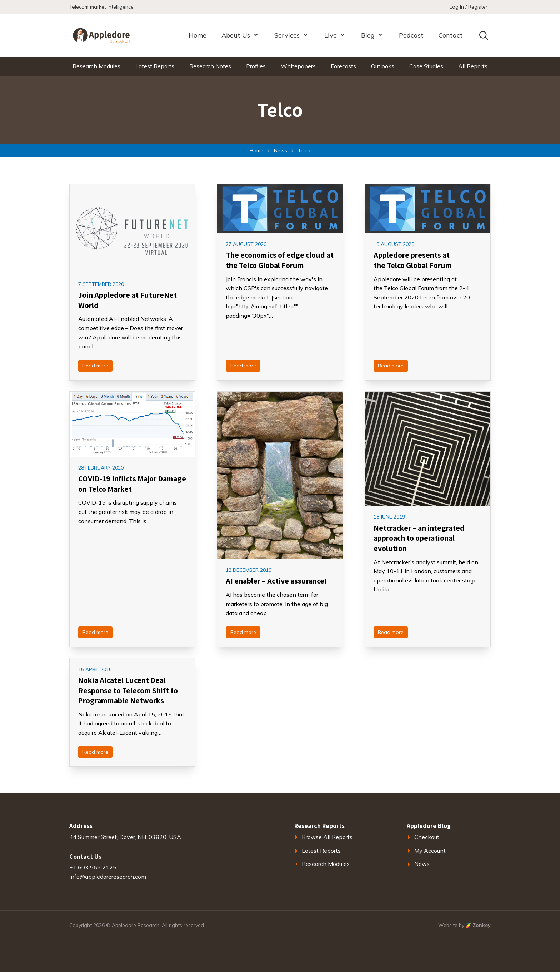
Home (197, 35)
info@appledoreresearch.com (108, 877)
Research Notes (210, 66)
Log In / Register (469, 7)
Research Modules (96, 66)
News (422, 864)
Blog (368, 35)
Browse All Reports (327, 837)
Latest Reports (155, 66)
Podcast (411, 35)
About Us (236, 35)
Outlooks (383, 66)
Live (331, 35)
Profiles (256, 66)
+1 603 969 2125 (93, 867)
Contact (451, 35)
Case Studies (426, 66)
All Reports (473, 66)
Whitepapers (298, 66)
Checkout (427, 837)
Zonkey (478, 925)
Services (287, 35)
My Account (430, 850)
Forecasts (343, 66)
